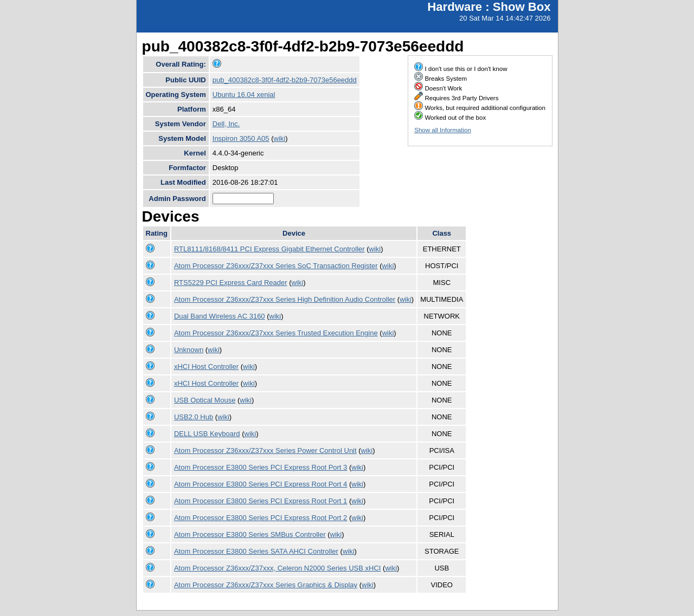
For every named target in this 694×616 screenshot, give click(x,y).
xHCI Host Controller (206, 367)
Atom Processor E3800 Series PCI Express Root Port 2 (261, 518)
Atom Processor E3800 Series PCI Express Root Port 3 (261, 467)
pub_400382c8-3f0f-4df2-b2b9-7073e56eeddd (285, 80)
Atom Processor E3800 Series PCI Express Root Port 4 (261, 484)
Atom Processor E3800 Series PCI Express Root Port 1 (261, 501)
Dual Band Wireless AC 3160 (220, 316)
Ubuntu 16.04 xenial (244, 95)
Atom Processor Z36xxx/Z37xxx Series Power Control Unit (265, 450)
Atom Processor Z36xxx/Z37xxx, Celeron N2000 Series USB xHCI (277, 568)
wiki (280, 138)
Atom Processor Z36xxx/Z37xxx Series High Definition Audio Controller (285, 299)
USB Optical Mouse (205, 400)
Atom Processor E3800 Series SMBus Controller (250, 534)
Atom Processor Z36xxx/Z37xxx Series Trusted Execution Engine (276, 333)
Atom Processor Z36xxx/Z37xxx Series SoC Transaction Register (276, 266)
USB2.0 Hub (194, 417)
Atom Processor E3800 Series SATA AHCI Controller (256, 551)
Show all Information (443, 130)
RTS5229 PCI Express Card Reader (231, 283)
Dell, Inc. (226, 124)
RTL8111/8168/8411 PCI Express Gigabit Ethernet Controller (269, 249)
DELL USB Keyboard (207, 434)
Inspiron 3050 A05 (241, 138)
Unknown (189, 350)
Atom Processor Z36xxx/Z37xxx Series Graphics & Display (266, 585)
